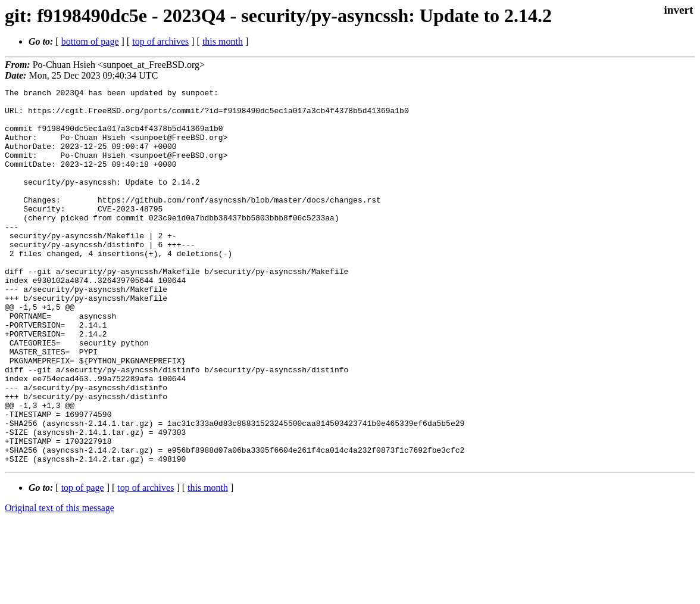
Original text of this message (60, 583)
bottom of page (90, 41)
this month (223, 41)
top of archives (160, 41)
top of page (83, 563)
